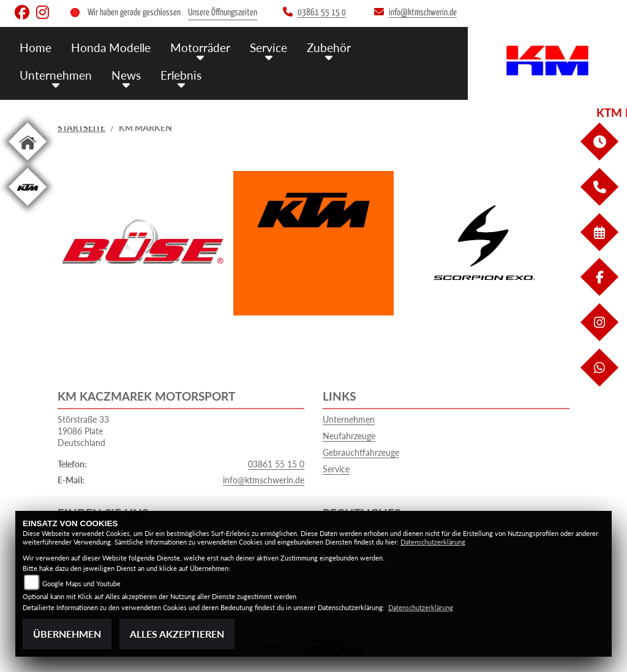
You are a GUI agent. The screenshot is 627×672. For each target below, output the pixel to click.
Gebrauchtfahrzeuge (361, 452)
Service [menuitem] (268, 47)
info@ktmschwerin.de (264, 480)
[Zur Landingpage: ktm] (28, 208)
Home (36, 47)
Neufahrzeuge (349, 436)
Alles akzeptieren (177, 634)
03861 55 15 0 (276, 464)
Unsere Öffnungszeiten (223, 13)
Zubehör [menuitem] (329, 47)
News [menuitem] (126, 75)
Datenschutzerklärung (433, 542)
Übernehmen (67, 634)
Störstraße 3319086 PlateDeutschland (83, 431)
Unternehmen (349, 419)
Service (336, 469)
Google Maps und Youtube (81, 583)
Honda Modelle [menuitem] (111, 47)
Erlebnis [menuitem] (181, 75)
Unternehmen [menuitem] (56, 75)
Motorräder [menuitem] (200, 47)
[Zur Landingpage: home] (28, 163)
